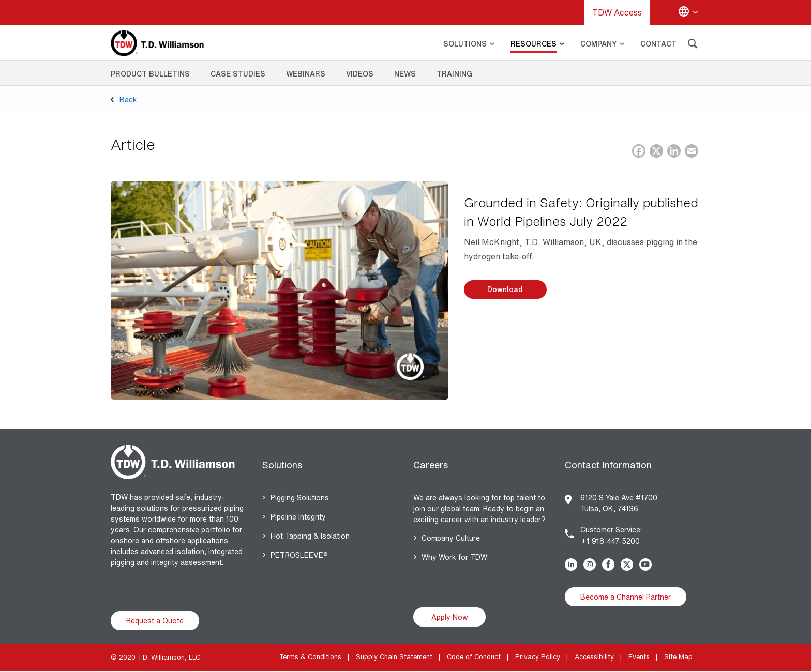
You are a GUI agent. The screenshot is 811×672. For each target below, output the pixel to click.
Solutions (282, 465)
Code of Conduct (474, 657)
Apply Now (450, 617)
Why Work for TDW (454, 557)
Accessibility (594, 657)
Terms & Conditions (310, 657)
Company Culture (451, 538)
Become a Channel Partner (626, 597)
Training (454, 74)
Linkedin (573, 564)
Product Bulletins (150, 74)
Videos (360, 74)
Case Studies (238, 74)
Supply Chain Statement (394, 657)
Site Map (678, 657)
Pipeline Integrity (298, 517)
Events (639, 657)
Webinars (306, 74)
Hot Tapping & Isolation (310, 536)
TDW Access (617, 12)
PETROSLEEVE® (299, 555)
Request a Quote (155, 621)
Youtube (648, 564)
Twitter (629, 564)
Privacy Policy (538, 657)
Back (128, 100)
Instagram (592, 564)
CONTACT (658, 44)
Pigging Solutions (300, 498)
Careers (431, 465)
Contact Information (608, 465)
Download (505, 289)
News (405, 74)
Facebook (610, 564)
